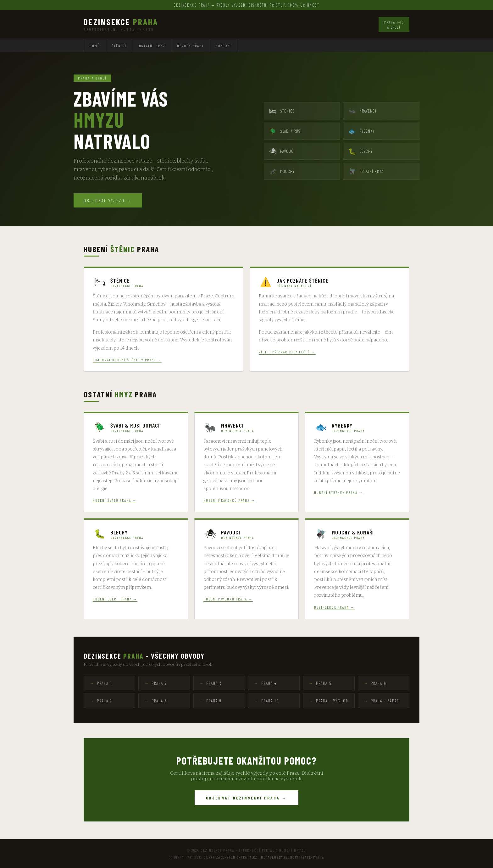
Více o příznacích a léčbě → (287, 352)
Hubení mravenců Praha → (229, 500)
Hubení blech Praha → (115, 599)
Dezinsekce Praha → (334, 607)
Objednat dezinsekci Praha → (246, 798)
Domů (95, 46)
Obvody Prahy (191, 46)
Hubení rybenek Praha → (339, 492)
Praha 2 (159, 683)
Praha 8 (159, 701)
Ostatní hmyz (152, 46)
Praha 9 (214, 701)
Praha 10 (270, 701)
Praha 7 (105, 701)
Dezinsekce (121, 22)
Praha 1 (104, 683)
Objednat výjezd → (108, 200)
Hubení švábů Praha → (115, 500)
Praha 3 (214, 683)
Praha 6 (378, 683)
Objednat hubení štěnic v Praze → (127, 360)
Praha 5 (324, 683)
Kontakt (224, 46)
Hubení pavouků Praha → (228, 599)
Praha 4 (269, 683)
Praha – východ (332, 701)
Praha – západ (385, 701)
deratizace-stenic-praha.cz (231, 857)
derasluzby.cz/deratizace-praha (293, 857)
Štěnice (119, 46)
